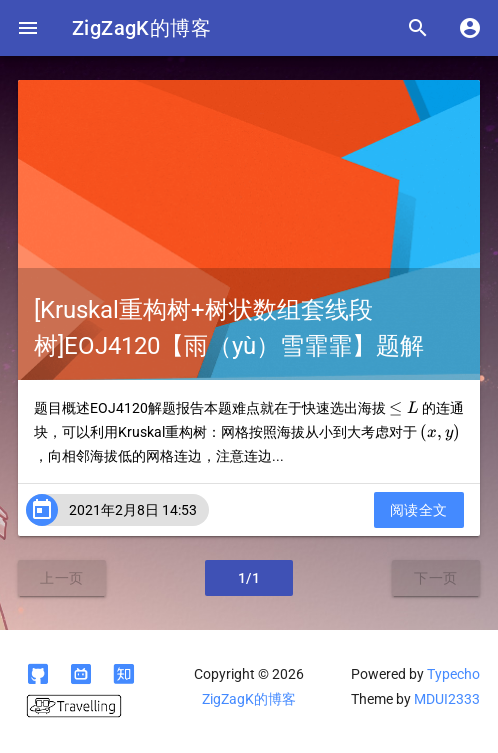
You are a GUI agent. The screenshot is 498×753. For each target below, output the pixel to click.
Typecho (453, 674)
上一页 (62, 578)
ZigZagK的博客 (141, 28)
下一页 (436, 578)
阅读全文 (419, 510)
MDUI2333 (447, 699)
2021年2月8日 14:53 (133, 510)
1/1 (249, 578)
